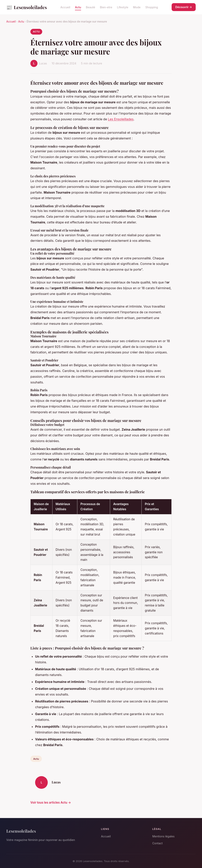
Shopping (152, 7)
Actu (78, 7)
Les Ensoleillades (121, 119)
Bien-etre (106, 7)
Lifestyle (123, 7)
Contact (157, 843)
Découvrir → (184, 7)
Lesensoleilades (27, 7)
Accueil (65, 7)
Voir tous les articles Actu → (51, 803)
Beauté (90, 7)
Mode (137, 7)
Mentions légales (163, 836)
